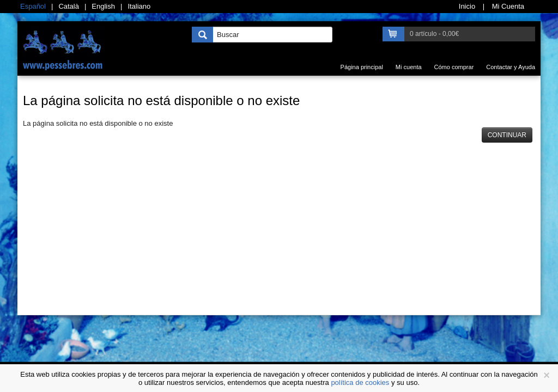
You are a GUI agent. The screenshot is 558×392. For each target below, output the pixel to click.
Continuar (507, 135)
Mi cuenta (409, 67)
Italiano (139, 6)
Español (33, 6)
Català (69, 6)
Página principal (362, 67)
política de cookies (360, 382)
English (103, 6)
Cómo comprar (454, 67)
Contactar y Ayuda (511, 67)
